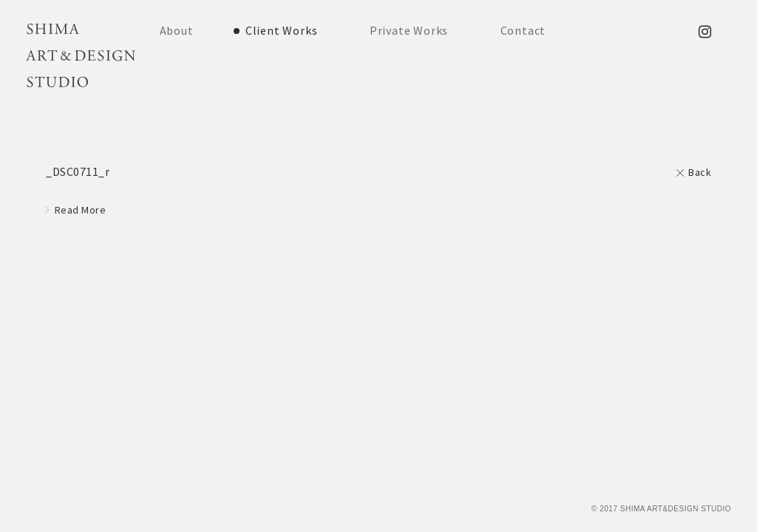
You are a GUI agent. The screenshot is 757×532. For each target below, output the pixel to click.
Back (700, 172)
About (177, 30)
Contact (523, 30)
